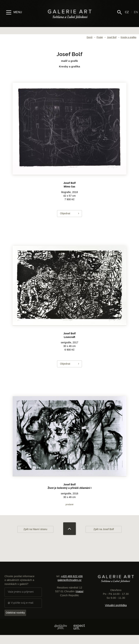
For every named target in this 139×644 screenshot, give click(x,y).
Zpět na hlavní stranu (35, 529)
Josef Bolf (112, 37)
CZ (127, 12)
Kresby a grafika (128, 37)
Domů (90, 37)
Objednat (69, 213)
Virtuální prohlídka (116, 605)
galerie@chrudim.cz (70, 580)
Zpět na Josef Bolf (104, 529)
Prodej (100, 37)
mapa (80, 591)
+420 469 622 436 (72, 576)
